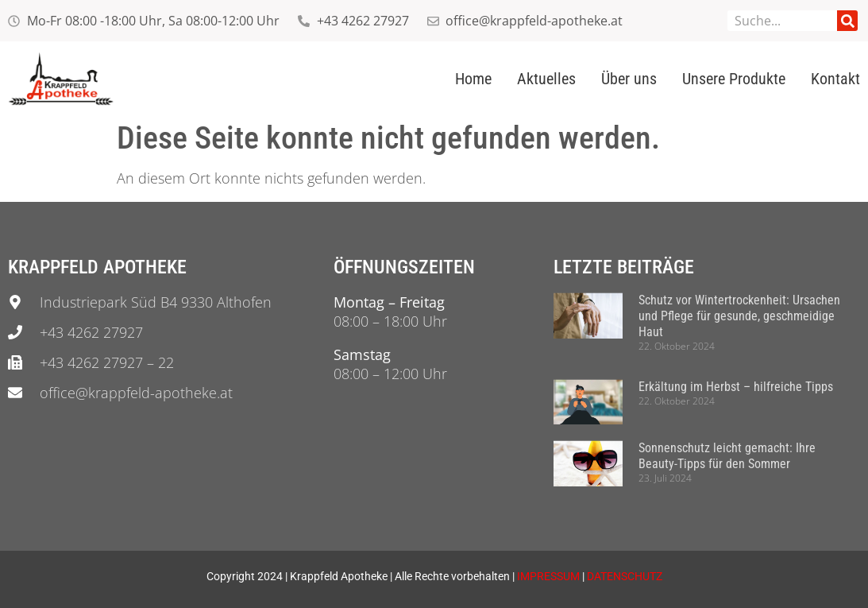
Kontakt (835, 79)
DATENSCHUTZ (625, 576)
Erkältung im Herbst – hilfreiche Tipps (736, 387)
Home (473, 79)
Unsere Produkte (734, 79)
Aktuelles (546, 79)
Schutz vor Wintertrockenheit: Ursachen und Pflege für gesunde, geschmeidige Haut (739, 316)
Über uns (629, 79)
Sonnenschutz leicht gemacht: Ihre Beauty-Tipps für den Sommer (727, 456)
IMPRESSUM (548, 576)
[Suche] (847, 21)
